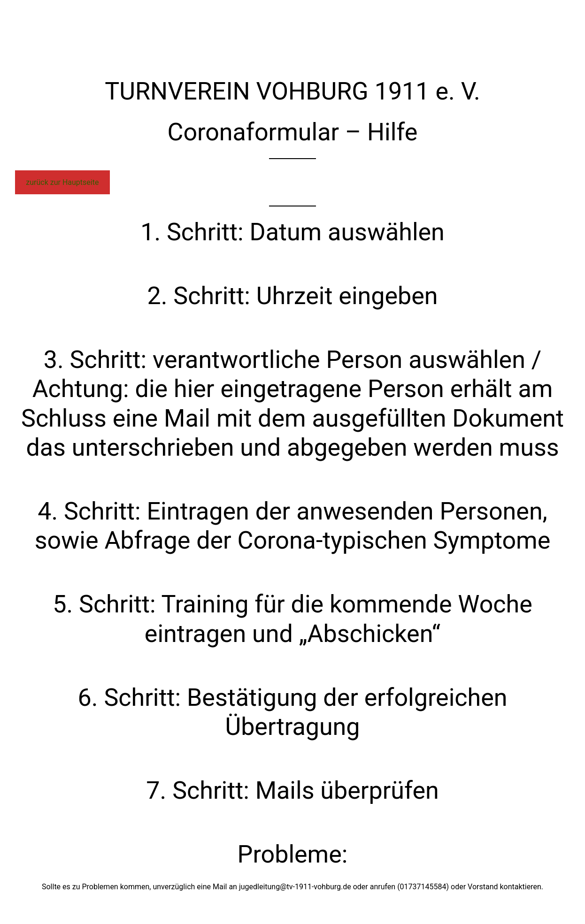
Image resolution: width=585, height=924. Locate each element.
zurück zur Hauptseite (62, 182)
